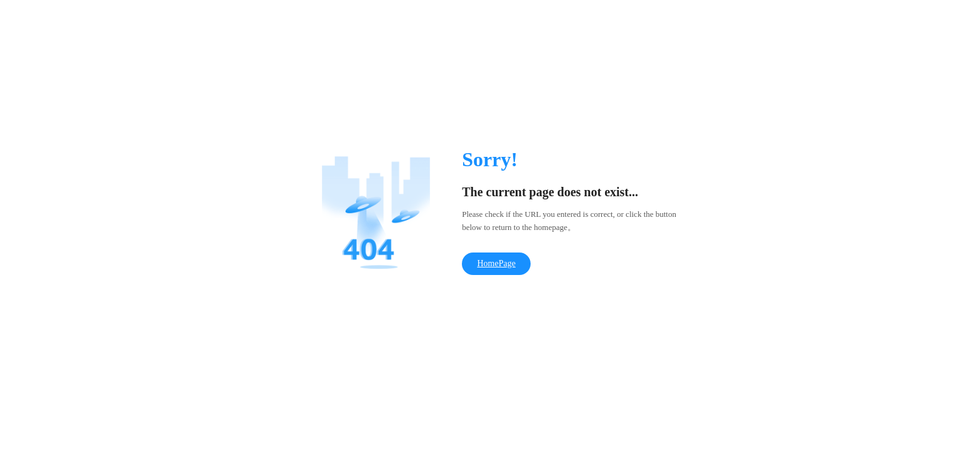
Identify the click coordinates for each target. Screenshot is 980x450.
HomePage (496, 263)
